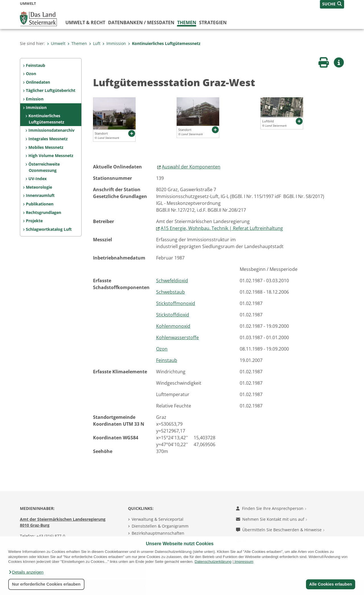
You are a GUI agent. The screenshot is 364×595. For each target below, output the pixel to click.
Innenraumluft (40, 195)
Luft (95, 43)
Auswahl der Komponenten (191, 167)
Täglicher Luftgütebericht (51, 90)
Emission (35, 99)
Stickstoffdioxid (173, 315)
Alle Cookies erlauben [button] (330, 584)
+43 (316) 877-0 (51, 536)
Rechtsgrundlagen (44, 212)
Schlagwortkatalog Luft (49, 229)
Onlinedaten (38, 82)
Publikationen (40, 204)
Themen (187, 22)
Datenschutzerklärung (213, 562)
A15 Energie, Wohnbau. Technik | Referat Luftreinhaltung (222, 228)
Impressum (244, 562)
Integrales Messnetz (48, 139)
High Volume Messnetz (51, 156)
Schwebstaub (170, 292)
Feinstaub (36, 65)
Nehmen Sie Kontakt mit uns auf (272, 519)
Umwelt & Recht (85, 22)
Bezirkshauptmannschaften (158, 533)
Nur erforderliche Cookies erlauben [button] (46, 584)
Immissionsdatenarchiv (51, 130)
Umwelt (56, 43)
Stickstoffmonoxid (176, 303)
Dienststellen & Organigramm (160, 526)
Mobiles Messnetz (46, 147)
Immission (114, 43)
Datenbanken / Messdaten (141, 22)
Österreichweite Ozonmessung (44, 167)
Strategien (213, 22)
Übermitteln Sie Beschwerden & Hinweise (280, 530)
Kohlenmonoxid (173, 326)
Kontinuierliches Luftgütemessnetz (164, 43)
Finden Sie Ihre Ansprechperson (271, 508)
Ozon (31, 74)
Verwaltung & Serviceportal (158, 519)
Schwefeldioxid (172, 281)
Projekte (34, 221)
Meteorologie (39, 187)
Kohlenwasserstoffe (177, 337)
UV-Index (38, 179)
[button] (26, 572)
